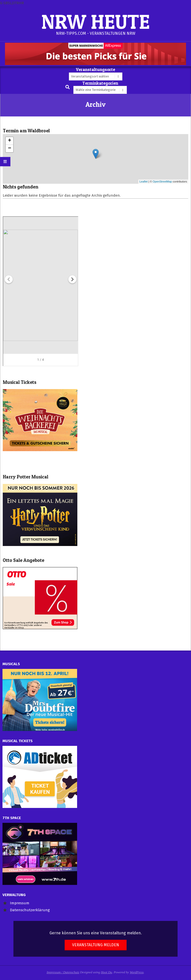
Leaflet (144, 181)
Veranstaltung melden (96, 945)
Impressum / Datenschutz (63, 972)
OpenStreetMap (162, 181)
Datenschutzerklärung (30, 910)
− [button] (10, 148)
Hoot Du (106, 972)
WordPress (137, 972)
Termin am (26, 131)
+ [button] (10, 141)
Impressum (20, 903)
